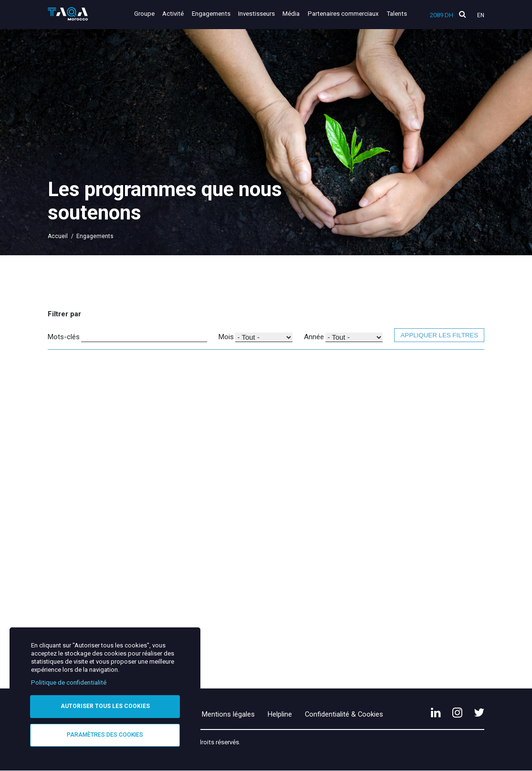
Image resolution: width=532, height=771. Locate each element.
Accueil (58, 236)
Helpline (280, 714)
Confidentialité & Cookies (344, 714)
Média (291, 14)
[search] (462, 15)
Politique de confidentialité (69, 682)
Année (314, 337)
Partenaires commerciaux (343, 14)
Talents (397, 14)
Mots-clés (64, 337)
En (481, 15)
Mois (226, 337)
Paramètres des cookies (105, 735)
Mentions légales (228, 714)
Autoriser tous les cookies (105, 706)
